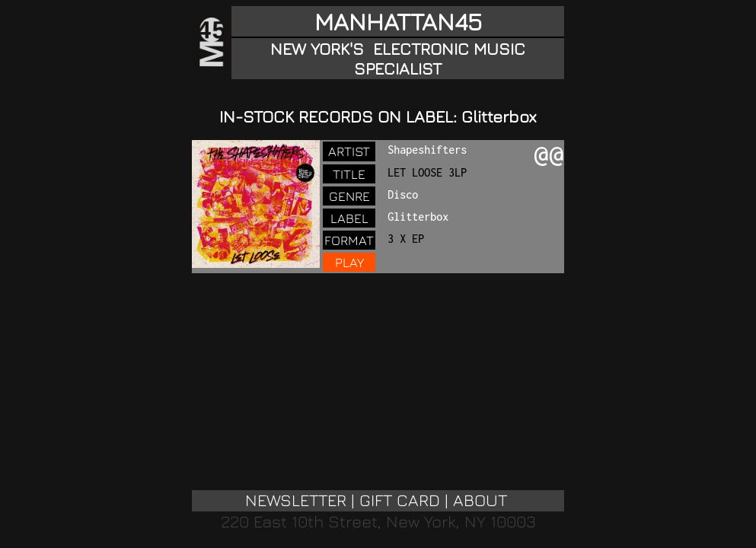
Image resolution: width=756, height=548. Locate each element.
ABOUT (480, 500)
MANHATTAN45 (398, 21)
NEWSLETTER (296, 500)
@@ (549, 156)
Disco (403, 194)
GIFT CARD (400, 500)
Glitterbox (418, 217)
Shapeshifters (427, 150)
